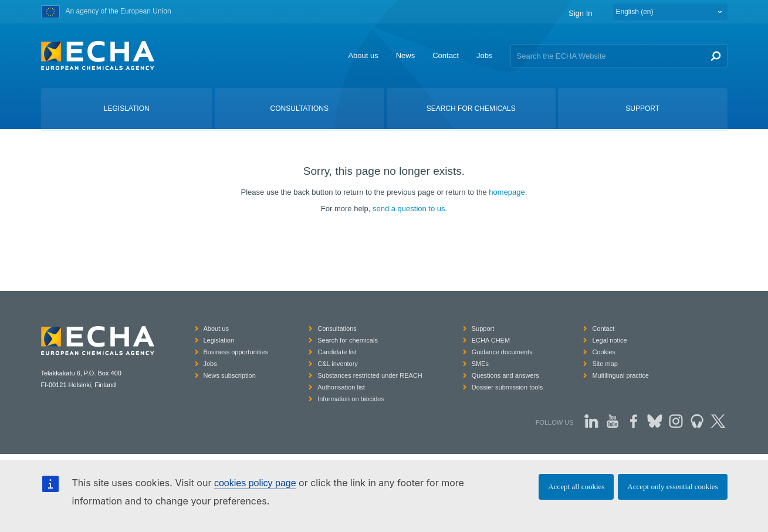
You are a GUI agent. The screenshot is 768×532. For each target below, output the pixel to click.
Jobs (484, 55)
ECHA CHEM (491, 340)
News (406, 55)
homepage (507, 192)
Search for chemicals (348, 340)
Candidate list (337, 352)
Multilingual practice (620, 375)
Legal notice (609, 340)
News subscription (230, 375)
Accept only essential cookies (672, 487)
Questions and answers (505, 375)
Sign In (580, 13)
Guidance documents (502, 352)
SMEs (480, 364)
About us (363, 55)
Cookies (604, 352)
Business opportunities (236, 352)
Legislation (219, 340)
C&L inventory (338, 364)
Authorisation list (341, 387)
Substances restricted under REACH (370, 375)
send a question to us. (410, 209)
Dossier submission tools (508, 387)
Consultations (337, 328)
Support (483, 328)
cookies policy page (255, 483)
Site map (605, 364)
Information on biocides (351, 399)
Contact (446, 55)
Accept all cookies (576, 487)
